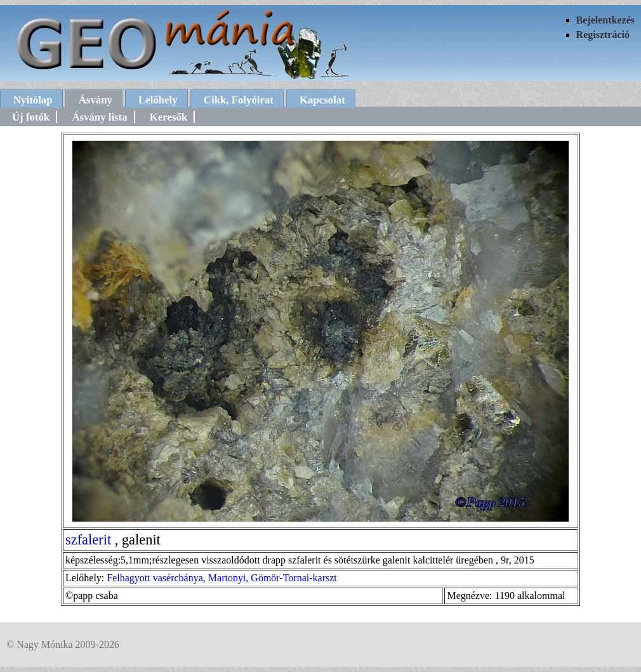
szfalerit (88, 540)
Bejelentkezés (605, 20)
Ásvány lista (99, 117)
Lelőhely (158, 100)
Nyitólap (33, 100)
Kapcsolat (322, 100)
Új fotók (31, 117)
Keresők (169, 117)
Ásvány (96, 100)
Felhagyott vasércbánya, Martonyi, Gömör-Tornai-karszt (221, 578)
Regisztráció (603, 35)
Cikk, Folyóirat (239, 100)
